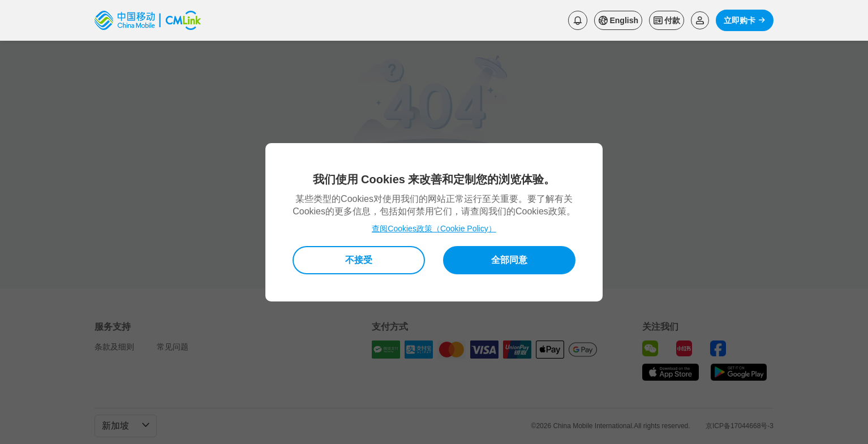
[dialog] (434, 222)
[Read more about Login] (700, 20)
